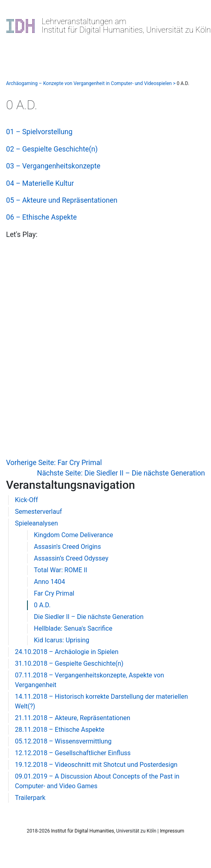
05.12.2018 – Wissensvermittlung (63, 741)
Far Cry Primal (54, 593)
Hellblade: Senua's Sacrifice (73, 628)
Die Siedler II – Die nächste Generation (89, 617)
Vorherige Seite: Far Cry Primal (54, 463)
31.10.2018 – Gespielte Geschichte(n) (69, 663)
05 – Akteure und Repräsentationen (62, 200)
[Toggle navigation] (18, 44)
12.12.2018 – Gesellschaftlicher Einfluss (73, 753)
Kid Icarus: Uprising (62, 640)
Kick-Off (26, 500)
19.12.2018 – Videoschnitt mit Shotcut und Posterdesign (96, 765)
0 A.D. (42, 605)
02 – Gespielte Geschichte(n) (52, 149)
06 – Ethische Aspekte (41, 217)
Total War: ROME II (61, 570)
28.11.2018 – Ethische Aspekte (60, 730)
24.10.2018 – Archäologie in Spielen (67, 652)
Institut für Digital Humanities (83, 831)
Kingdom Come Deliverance (73, 535)
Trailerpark (30, 798)
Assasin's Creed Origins (67, 547)
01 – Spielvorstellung (39, 132)
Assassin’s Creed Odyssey (71, 558)
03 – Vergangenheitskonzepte (53, 166)
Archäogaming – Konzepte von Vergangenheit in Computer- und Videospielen (89, 83)
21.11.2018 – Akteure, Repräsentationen (73, 718)
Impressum (172, 831)
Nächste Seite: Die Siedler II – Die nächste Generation (121, 473)
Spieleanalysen (37, 523)
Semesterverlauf (39, 512)
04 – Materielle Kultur (40, 183)
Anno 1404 (49, 582)
